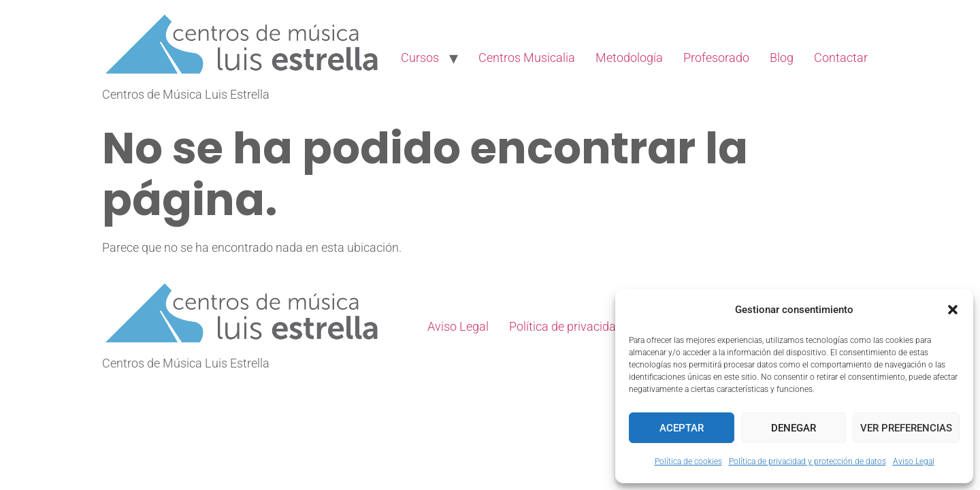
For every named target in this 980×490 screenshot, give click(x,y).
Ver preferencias (906, 428)
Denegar (794, 428)
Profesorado (716, 58)
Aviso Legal (914, 461)
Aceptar (682, 428)
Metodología (629, 58)
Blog (782, 58)
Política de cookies (688, 461)
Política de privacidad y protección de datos (807, 461)
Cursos (420, 58)
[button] (953, 310)
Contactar (841, 58)
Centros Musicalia (527, 58)
